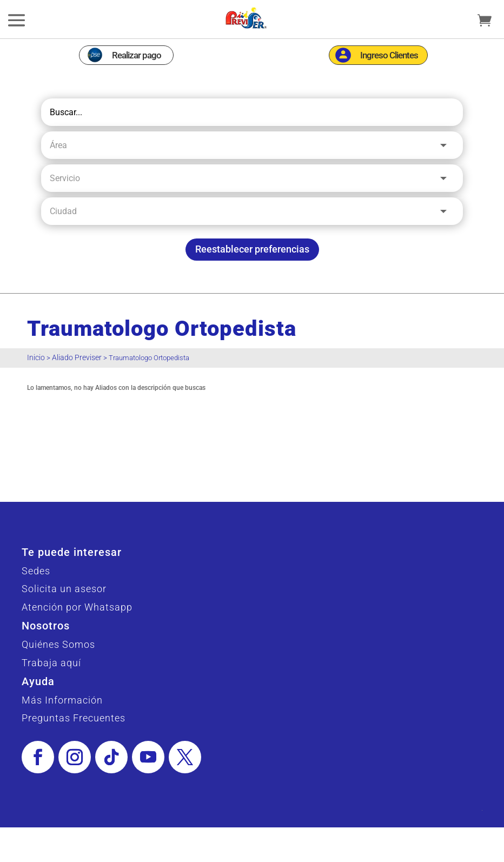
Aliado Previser (77, 357)
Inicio (36, 357)
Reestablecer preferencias (252, 249)
